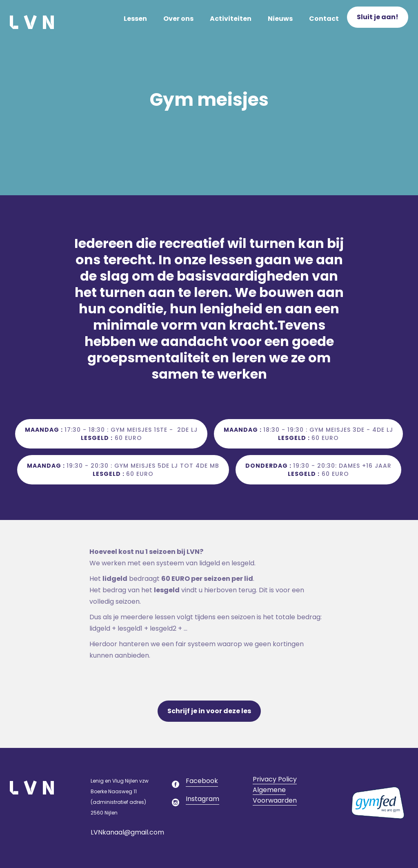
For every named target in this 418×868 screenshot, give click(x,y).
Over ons (178, 19)
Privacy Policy (275, 779)
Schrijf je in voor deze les (209, 711)
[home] (32, 19)
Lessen (135, 19)
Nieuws (280, 19)
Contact (324, 19)
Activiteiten (231, 19)
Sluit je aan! (378, 17)
